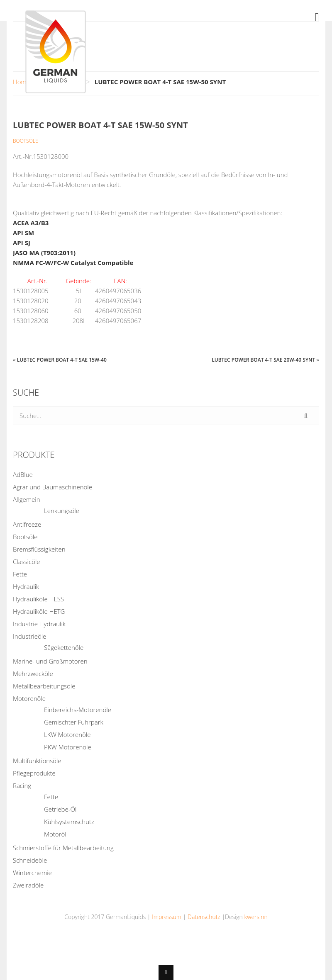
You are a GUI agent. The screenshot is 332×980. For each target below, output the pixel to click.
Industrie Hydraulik (39, 624)
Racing (22, 785)
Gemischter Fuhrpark (74, 722)
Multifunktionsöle (37, 761)
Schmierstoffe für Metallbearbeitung (63, 848)
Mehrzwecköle (33, 674)
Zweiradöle (28, 885)
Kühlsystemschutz (69, 822)
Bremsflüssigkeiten (39, 549)
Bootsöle (26, 141)
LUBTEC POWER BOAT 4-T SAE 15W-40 (62, 360)
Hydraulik (26, 586)
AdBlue (23, 474)
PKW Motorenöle (68, 747)
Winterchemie (32, 873)
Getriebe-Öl (60, 809)
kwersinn (256, 917)
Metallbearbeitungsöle (44, 686)
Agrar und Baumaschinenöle (52, 487)
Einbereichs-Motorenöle (78, 710)
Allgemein (27, 499)
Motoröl (55, 834)
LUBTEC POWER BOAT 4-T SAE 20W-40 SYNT (263, 360)
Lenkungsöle (62, 511)
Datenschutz (204, 917)
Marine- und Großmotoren (50, 661)
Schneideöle (30, 860)
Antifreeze (27, 524)
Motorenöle (29, 698)
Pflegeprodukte (34, 773)
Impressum (167, 917)
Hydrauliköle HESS (38, 599)
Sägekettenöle (64, 647)
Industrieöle (29, 636)
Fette (20, 574)
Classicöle (27, 562)
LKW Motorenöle (67, 734)
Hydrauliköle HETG (39, 611)
